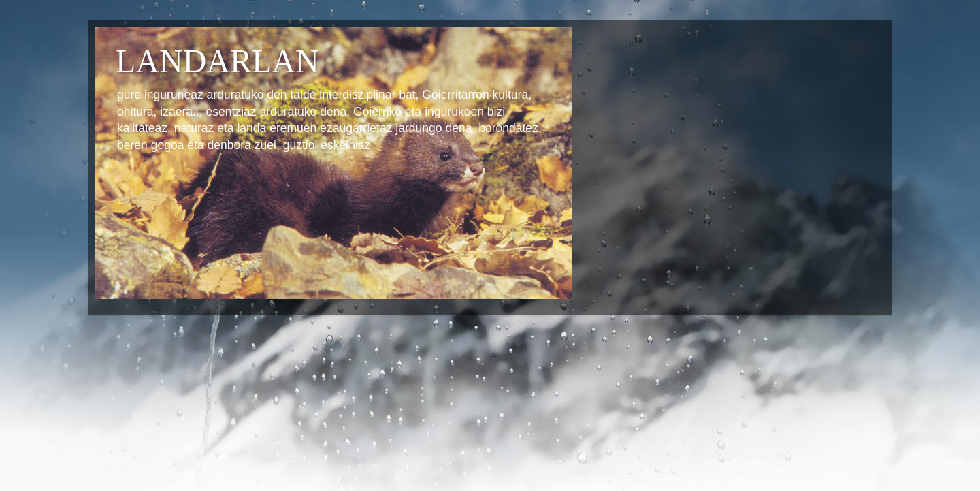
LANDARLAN (217, 61)
